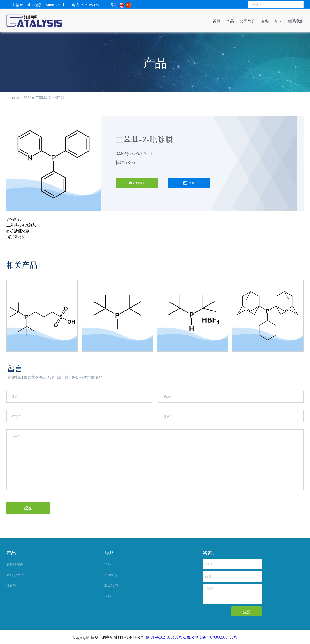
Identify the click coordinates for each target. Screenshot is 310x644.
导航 (109, 553)
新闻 (279, 21)
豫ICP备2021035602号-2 (166, 637)
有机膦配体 (15, 564)
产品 (230, 21)
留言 (189, 183)
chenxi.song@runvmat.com (41, 5)
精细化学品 (15, 575)
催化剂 (11, 586)
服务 (265, 21)
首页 (217, 21)
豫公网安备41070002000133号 (212, 637)
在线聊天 (137, 183)
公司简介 (248, 21)
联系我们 (296, 21)
